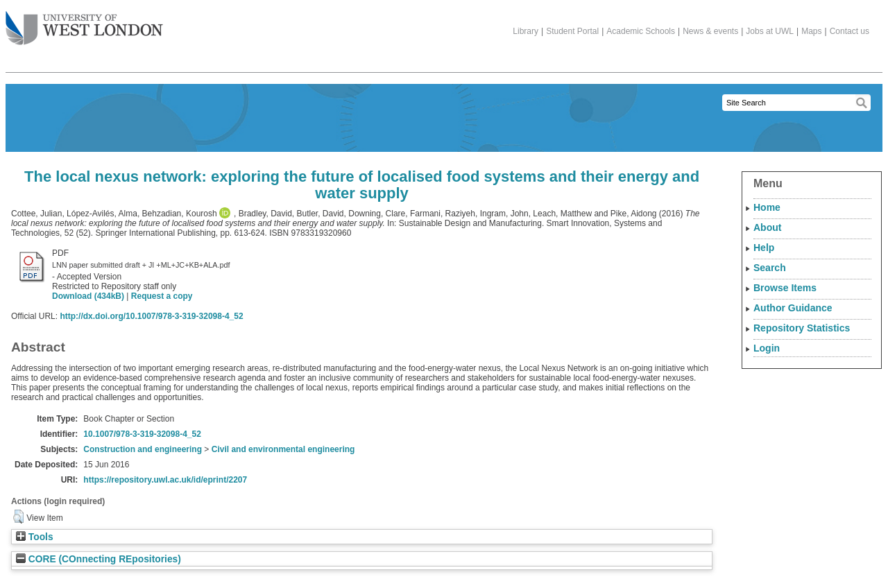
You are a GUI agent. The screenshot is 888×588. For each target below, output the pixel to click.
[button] (18, 517)
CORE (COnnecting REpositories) (99, 559)
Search (770, 268)
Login (767, 348)
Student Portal (572, 31)
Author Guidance (793, 308)
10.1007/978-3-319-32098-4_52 (142, 434)
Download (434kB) (88, 296)
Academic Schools (641, 31)
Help (764, 248)
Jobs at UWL (770, 31)
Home (767, 207)
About (767, 227)
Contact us (849, 31)
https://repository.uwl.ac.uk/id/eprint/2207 (165, 480)
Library (526, 31)
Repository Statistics (802, 328)
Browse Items (785, 288)
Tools (35, 537)
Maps (811, 31)
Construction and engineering (143, 449)
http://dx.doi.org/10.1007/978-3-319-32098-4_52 (151, 316)
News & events (710, 31)
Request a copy (162, 296)
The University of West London (84, 23)
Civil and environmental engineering (283, 449)
